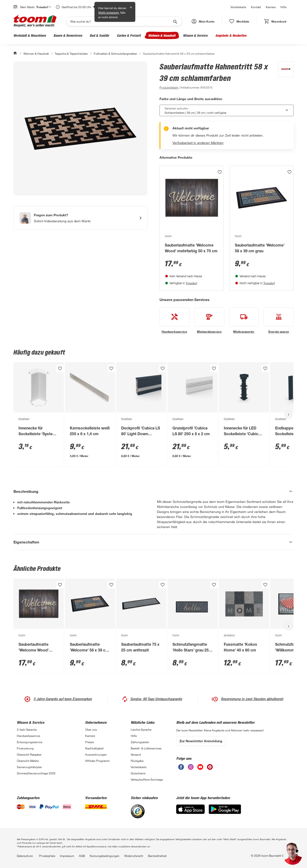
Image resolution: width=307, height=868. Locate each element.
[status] (239, 21)
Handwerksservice (28, 736)
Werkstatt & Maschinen (30, 35)
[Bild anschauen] (80, 129)
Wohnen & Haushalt (162, 35)
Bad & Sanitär (99, 35)
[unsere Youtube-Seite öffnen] (200, 769)
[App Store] (190, 813)
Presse (89, 742)
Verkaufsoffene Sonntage (147, 779)
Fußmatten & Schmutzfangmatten (115, 54)
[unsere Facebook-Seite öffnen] (181, 769)
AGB (82, 856)
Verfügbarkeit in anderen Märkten (198, 143)
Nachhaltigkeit (94, 748)
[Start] (16, 54)
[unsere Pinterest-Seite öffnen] (210, 769)
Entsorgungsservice (30, 742)
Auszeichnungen (96, 754)
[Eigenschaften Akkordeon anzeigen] (153, 542)
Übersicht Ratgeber (29, 754)
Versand (136, 754)
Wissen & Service (195, 35)
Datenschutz (25, 856)
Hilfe (283, 7)
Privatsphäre (47, 856)
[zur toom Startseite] (35, 21)
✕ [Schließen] (131, 7)
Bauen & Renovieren (68, 35)
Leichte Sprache (141, 729)
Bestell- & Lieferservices (146, 748)
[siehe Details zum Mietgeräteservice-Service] (209, 320)
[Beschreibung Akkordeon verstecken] (153, 491)
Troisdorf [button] (44, 7)
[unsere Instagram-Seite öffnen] (191, 769)
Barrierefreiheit (157, 856)
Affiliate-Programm (97, 761)
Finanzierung (25, 748)
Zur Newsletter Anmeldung (201, 741)
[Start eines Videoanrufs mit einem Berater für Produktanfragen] (80, 218)
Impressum (67, 856)
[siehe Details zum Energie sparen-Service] (279, 320)
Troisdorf (191, 283)
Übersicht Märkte (28, 761)
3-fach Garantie (27, 729)
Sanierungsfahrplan (29, 767)
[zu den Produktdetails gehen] (169, 87)
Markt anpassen (109, 13)
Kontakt (256, 7)
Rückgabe (137, 761)
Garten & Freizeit (129, 35)
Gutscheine (138, 773)
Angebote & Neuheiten (231, 35)
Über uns (91, 729)
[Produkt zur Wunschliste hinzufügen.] (220, 172)
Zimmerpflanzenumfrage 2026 (36, 773)
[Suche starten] (175, 21)
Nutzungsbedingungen (105, 856)
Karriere (271, 7)
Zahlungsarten (140, 742)
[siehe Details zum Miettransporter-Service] (244, 320)
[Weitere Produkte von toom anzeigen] (283, 76)
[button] (203, 21)
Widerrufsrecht (134, 856)
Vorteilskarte (238, 7)
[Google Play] (225, 813)
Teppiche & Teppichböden (71, 54)
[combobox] (227, 110)
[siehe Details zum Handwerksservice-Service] (174, 320)
